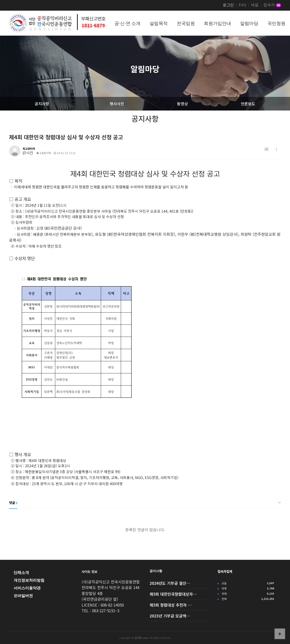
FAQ (242, 5)
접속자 (272, 5)
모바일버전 (23, 596)
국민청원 (276, 23)
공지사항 (156, 571)
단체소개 (21, 573)
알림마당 (249, 23)
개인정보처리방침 (29, 580)
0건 (28, 153)
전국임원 (186, 23)
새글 (255, 5)
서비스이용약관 (27, 588)
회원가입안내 (217, 23)
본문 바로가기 (0, 0)
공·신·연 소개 (127, 23)
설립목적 (159, 23)
